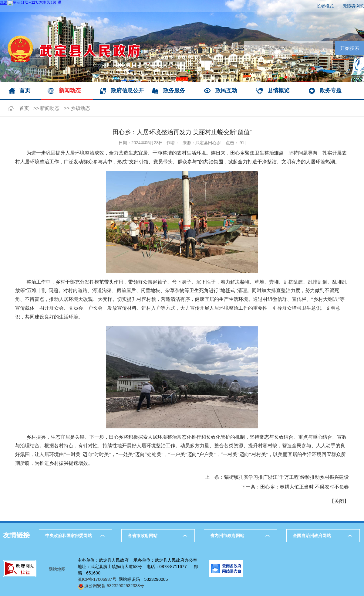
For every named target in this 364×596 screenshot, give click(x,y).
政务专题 (331, 90)
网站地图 (57, 569)
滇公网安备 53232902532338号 (111, 586)
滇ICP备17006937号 (97, 579)
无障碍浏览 (353, 6)
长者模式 (325, 6)
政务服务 (174, 90)
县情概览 (278, 90)
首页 (25, 90)
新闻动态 (70, 90)
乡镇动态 (80, 108)
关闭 (339, 501)
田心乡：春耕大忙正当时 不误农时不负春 (305, 487)
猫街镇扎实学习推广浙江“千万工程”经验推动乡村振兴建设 (286, 477)
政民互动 (226, 90)
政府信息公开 (127, 90)
